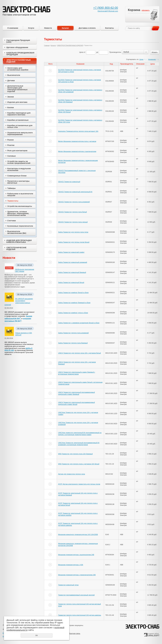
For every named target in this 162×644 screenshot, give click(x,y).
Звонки (11, 97)
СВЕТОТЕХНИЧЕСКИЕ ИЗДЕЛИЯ (16, 248)
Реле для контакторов (17, 151)
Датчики (11, 81)
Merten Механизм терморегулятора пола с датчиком (77, 141)
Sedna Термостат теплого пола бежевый (73, 343)
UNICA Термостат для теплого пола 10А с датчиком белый (79, 353)
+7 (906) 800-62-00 (106, 8)
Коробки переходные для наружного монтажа (19, 114)
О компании (13, 28)
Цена (81, 52)
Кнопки (11, 107)
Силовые (11, 156)
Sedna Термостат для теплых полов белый (74, 242)
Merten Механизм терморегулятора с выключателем (77, 151)
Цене (141, 59)
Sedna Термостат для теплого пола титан (73, 232)
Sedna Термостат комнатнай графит (71, 252)
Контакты (109, 28)
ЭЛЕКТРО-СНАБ (142, 627)
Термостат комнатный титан (68, 585)
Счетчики (12, 221)
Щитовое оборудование (17, 47)
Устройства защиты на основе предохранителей (19, 162)
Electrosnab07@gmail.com (108, 11)
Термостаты (13, 201)
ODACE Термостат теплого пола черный (73, 222)
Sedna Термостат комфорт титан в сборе (73, 313)
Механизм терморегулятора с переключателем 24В (77, 575)
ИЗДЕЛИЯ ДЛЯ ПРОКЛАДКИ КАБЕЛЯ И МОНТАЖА (19, 241)
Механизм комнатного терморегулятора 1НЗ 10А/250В (78, 535)
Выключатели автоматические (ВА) (17, 232)
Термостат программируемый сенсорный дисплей (76, 595)
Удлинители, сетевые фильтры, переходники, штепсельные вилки (18, 213)
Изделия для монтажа (17, 102)
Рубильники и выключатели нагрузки (20, 195)
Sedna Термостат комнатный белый (71, 283)
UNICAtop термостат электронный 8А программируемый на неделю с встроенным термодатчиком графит (80, 434)
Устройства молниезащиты (20, 206)
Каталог (65, 28)
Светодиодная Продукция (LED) (18, 41)
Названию (152, 59)
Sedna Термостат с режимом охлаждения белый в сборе (79, 323)
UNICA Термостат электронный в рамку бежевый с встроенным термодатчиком (77, 373)
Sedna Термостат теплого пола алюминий (73, 333)
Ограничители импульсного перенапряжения (20, 134)
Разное (11, 140)
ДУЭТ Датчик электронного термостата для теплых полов (79, 484)
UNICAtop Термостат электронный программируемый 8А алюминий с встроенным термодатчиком (79, 444)
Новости (48, 28)
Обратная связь (74, 633)
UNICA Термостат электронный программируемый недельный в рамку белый (76, 403)
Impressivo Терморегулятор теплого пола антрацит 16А (78, 131)
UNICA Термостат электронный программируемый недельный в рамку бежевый (76, 393)
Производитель (115, 52)
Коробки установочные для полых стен (20, 126)
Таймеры (11, 188)
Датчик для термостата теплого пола (72, 474)
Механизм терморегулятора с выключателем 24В (76, 555)
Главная (47, 45)
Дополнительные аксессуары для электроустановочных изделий (17, 89)
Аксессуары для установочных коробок (18, 69)
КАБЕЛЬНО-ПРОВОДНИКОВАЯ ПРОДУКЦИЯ (20, 54)
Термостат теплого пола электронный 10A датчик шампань (80, 615)
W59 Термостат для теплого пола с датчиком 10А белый (79, 464)
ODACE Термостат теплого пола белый (72, 212)
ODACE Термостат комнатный (69, 182)
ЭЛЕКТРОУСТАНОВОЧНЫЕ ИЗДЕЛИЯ (19, 61)
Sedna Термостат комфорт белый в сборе (73, 293)
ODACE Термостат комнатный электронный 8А (75, 192)
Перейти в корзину (154, 15)
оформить (146, 10)
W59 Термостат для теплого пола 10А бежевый (75, 454)
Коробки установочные (18, 120)
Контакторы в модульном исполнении (19, 169)
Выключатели (14, 75)
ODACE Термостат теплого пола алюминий (74, 202)
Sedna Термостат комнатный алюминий (73, 262)
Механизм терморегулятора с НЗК (71, 565)
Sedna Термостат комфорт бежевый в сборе (74, 303)
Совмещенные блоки (17, 176)
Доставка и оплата (87, 28)
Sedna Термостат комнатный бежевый (72, 272)
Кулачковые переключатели (20, 226)
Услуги (31, 28)
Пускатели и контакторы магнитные (18, 182)
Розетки (11, 145)
